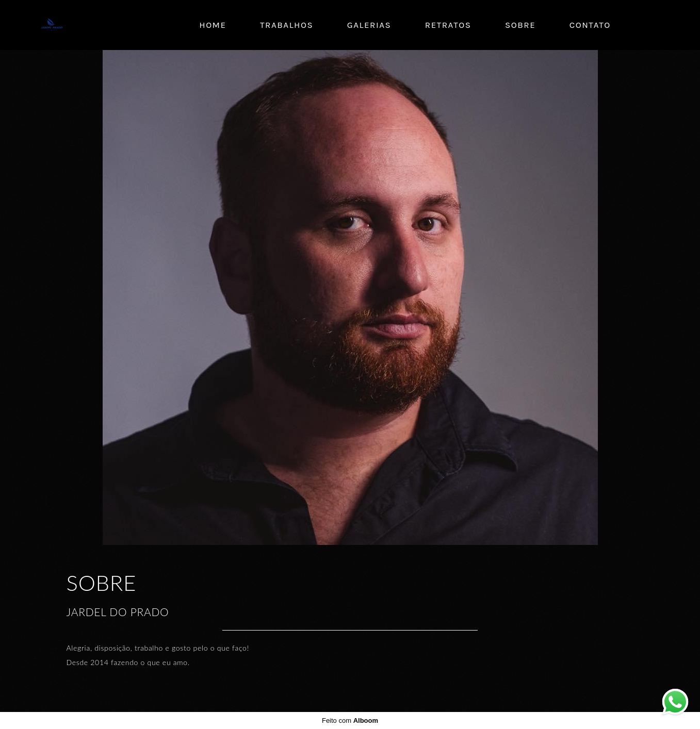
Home (213, 25)
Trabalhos (287, 25)
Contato (590, 25)
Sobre (520, 25)
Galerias (369, 25)
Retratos (448, 25)
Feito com (350, 720)
